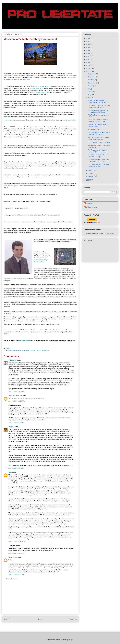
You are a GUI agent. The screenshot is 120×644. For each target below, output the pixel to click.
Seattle (11, 186)
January (91, 176)
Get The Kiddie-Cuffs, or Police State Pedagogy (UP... (98, 138)
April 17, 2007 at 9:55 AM (16, 391)
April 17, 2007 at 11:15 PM (17, 542)
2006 (88, 180)
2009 (88, 65)
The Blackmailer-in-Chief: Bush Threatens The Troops (98, 161)
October (91, 80)
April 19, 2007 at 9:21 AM (16, 553)
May (90, 95)
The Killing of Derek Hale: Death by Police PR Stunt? (99, 133)
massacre (33, 350)
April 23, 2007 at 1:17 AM (16, 575)
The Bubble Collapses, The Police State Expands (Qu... (99, 106)
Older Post (73, 619)
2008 (88, 68)
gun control (26, 350)
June (90, 92)
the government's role (46, 86)
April (90, 98)
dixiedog (11, 427)
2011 (88, 59)
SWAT (39, 350)
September (92, 83)
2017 (88, 41)
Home (41, 619)
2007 (88, 71)
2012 (88, 56)
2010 (88, 62)
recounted (39, 101)
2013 (88, 53)
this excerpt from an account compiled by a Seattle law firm (41, 260)
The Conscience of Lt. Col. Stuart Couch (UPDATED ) (99, 166)
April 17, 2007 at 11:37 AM (17, 401)
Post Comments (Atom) (45, 626)
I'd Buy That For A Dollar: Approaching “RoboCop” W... (98, 101)
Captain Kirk (13, 360)
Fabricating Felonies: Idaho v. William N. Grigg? (98, 156)
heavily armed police (37, 88)
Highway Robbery (94, 129)
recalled (73, 120)
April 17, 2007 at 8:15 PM (16, 468)
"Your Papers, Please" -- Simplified (100, 142)
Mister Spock (13, 557)
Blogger (71, 640)
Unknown (89, 203)
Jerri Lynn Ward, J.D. (16, 396)
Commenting (7, 120)
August (91, 86)
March (90, 170)
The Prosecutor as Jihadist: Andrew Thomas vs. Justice (98, 151)
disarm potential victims (42, 92)
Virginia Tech (46, 350)
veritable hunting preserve (11, 76)
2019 (88, 38)
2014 (88, 50)
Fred (10, 472)
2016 (88, 44)
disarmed (69, 76)
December (92, 74)
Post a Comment (12, 579)
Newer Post (8, 619)
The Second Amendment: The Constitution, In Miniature (98, 111)
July (90, 89)
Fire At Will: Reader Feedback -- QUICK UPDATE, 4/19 (99, 121)
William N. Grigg (92, 207)
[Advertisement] (40, 599)
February (91, 173)
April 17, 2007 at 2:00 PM (16, 423)
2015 (88, 47)
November (92, 77)
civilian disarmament (15, 350)
